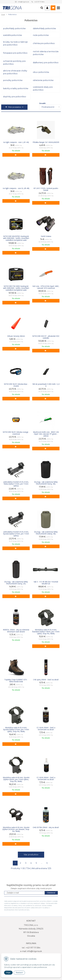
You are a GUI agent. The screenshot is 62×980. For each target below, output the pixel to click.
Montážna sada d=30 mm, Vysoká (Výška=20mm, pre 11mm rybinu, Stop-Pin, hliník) (16, 779)
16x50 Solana (46, 236)
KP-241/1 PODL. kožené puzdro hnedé (46, 189)
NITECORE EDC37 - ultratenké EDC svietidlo (46, 337)
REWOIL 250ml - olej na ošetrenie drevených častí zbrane (16, 631)
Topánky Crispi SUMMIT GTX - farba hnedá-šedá (16, 681)
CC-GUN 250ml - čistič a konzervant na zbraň (46, 729)
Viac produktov (31, 855)
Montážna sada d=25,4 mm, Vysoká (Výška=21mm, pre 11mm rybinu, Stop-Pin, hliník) (16, 730)
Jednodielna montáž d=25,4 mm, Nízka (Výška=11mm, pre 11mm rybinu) (16, 484)
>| (47, 863)
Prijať (8, 973)
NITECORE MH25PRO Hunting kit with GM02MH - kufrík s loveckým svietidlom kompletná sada (16, 238)
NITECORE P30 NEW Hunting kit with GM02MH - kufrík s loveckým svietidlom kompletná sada (16, 288)
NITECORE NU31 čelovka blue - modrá (16, 385)
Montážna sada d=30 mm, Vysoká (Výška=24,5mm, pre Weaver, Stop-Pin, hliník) (16, 829)
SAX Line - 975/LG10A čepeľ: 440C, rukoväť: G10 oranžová (46, 287)
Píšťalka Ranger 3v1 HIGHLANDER (46, 142)
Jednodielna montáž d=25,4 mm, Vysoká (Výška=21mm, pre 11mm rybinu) (16, 534)
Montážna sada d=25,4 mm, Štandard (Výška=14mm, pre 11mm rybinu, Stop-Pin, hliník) (46, 632)
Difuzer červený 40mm (16, 336)
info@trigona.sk (23, 2)
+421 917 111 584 (39, 2)
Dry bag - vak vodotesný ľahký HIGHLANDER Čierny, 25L (16, 583)
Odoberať (51, 893)
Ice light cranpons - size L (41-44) (16, 142)
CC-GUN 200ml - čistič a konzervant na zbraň (46, 778)
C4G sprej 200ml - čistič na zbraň (46, 680)
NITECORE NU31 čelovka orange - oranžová (16, 433)
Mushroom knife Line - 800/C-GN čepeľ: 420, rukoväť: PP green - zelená (46, 434)
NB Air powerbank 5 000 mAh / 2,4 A (46, 385)
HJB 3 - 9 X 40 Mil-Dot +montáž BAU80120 (46, 583)
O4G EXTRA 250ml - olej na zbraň (46, 827)
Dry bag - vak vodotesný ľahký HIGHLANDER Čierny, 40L (46, 483)
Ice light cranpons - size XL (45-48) (16, 188)
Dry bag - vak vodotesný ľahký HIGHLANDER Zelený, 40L (46, 533)
